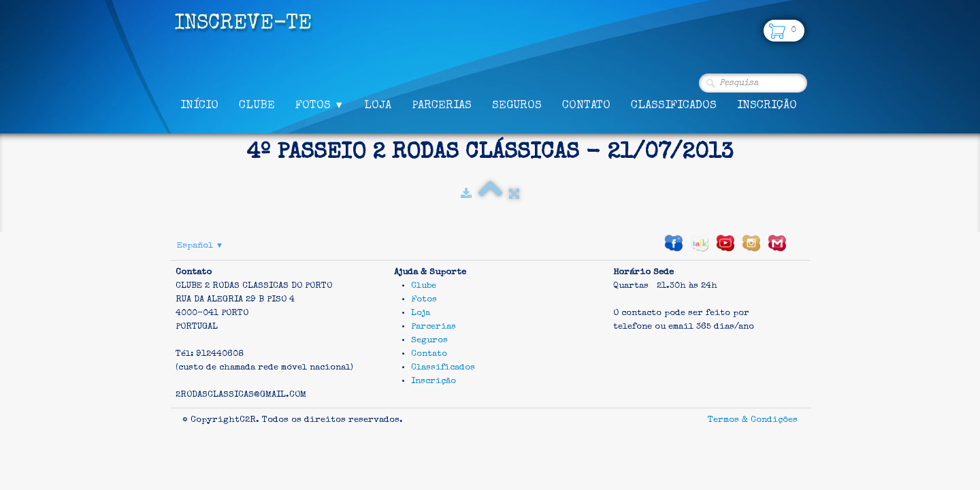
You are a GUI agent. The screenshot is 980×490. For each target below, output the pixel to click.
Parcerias (442, 106)
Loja (378, 106)
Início (199, 106)
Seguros (517, 106)
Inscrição (767, 106)
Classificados (674, 106)
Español (200, 246)
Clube (257, 106)
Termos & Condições (753, 420)
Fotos (320, 106)
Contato (586, 106)
